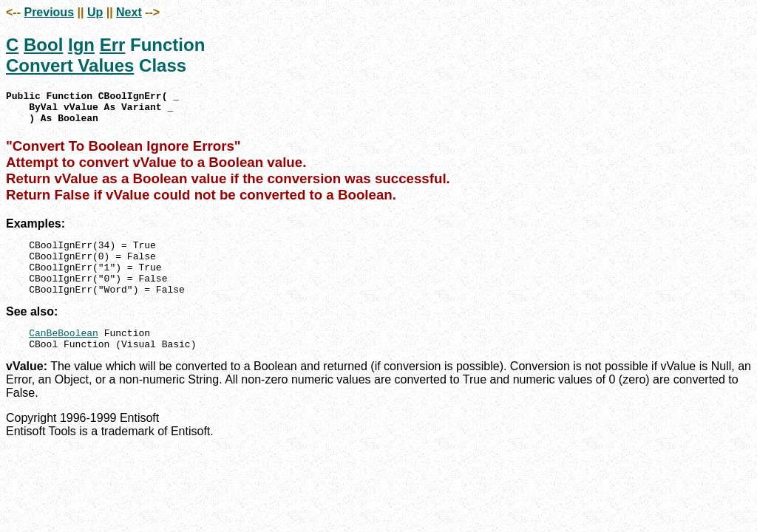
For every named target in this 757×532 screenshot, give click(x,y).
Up (95, 12)
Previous (49, 12)
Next (129, 12)
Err (113, 45)
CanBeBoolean (64, 352)
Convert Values (70, 65)
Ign (81, 45)
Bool (43, 45)
